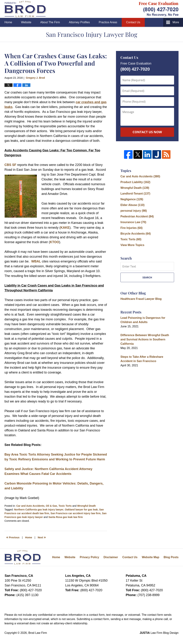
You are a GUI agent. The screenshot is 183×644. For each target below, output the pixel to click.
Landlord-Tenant (135, 194)
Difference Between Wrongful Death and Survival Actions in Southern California (145, 339)
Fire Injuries (132, 228)
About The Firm (50, 22)
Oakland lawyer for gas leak (81, 510)
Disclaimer (111, 557)
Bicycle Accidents (136, 234)
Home (8, 22)
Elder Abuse (133, 205)
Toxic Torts (65, 506)
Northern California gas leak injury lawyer (39, 510)
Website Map (150, 557)
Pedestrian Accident (137, 216)
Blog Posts (171, 557)
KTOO (55, 242)
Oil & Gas (52, 506)
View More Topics (132, 245)
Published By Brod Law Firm (159, 9)
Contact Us (133, 22)
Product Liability (135, 182)
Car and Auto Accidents (30, 506)
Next (42, 537)
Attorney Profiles (79, 22)
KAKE (65, 228)
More (176, 22)
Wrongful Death (86, 506)
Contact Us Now (147, 132)
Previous (13, 537)
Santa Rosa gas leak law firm (66, 517)
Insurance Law (133, 222)
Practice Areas (108, 22)
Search (147, 277)
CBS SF (10, 165)
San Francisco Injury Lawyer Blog (25, 9)
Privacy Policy (89, 557)
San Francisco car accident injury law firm (76, 513)
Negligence (132, 199)
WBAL (36, 261)
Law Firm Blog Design (159, 633)
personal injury (134, 211)
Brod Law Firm (38, 633)
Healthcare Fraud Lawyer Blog (141, 299)
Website (26, 22)
